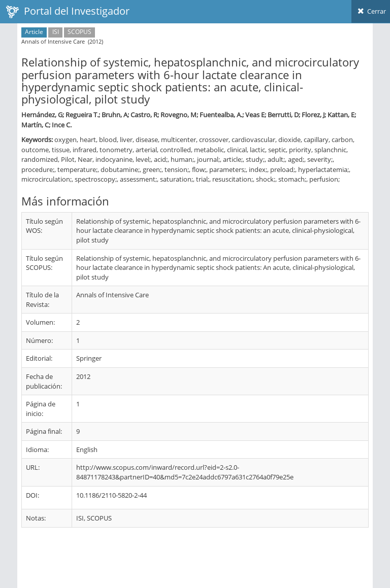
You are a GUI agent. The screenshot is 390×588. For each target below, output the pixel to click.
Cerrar (371, 11)
